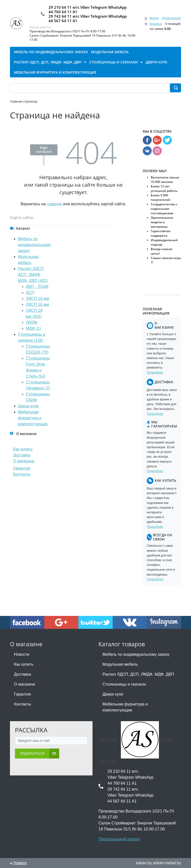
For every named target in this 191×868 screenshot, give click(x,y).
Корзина (156, 24)
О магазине (24, 461)
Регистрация (172, 18)
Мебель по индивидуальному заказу (35, 245)
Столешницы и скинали (124, 684)
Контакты (22, 474)
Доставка (22, 455)
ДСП (30, 293)
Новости (22, 654)
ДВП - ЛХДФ (37, 287)
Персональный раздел (119, 839)
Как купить (23, 449)
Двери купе (28, 406)
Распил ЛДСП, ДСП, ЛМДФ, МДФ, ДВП (138, 674)
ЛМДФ (32, 322)
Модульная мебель (120, 664)
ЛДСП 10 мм (37, 298)
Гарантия (22, 468)
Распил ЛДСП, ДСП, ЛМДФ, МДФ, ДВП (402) (33, 275)
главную (54, 204)
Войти (154, 18)
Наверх (18, 863)
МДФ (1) (33, 328)
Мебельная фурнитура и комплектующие (33, 418)
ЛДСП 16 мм (37, 304)
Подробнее (155, 372)
